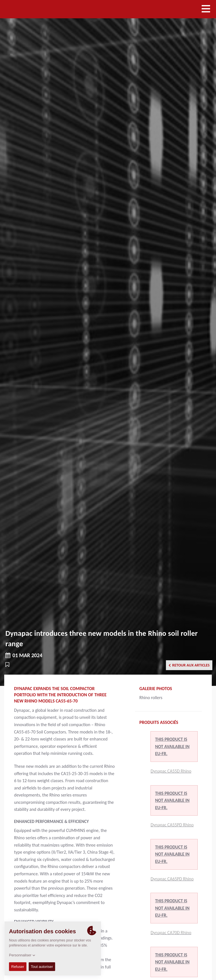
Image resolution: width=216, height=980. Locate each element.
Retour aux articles (189, 665)
